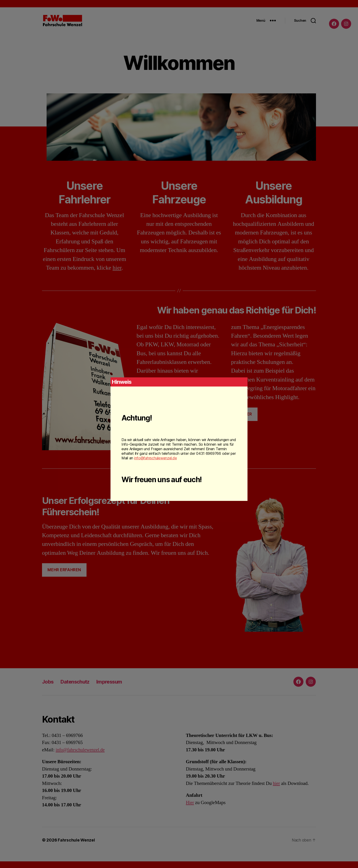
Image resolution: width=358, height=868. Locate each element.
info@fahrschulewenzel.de (156, 458)
